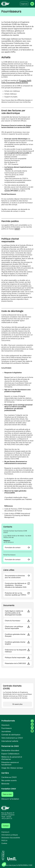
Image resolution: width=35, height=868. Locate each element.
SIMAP (17, 229)
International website (10, 741)
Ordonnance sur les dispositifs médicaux (18, 651)
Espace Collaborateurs (10, 754)
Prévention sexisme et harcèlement (10, 763)
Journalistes (6, 731)
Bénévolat (5, 784)
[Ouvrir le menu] (32, 4)
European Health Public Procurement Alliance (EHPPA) (16, 81)
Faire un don (8, 794)
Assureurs (5, 725)
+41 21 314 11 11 (7, 819)
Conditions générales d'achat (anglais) (18, 643)
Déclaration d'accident (10, 750)
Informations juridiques (10, 835)
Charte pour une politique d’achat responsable (18, 627)
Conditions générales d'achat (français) (18, 635)
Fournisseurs (7, 728)
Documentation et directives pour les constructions (15, 577)
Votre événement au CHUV (12, 738)
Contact (6, 826)
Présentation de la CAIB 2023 (18, 663)
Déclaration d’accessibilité (11, 838)
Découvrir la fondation (10, 799)
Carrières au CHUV (9, 777)
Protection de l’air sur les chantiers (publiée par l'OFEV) (18, 594)
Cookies (4, 843)
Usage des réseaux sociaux (12, 768)
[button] (17, 532)
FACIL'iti (4, 840)
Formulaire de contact (13, 547)
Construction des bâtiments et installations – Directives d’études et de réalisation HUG (18, 585)
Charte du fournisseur (18, 621)
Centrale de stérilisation (11, 735)
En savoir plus (18, 704)
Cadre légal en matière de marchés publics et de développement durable (18, 613)
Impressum (5, 832)
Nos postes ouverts (9, 780)
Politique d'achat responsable (18, 657)
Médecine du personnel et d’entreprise (12, 758)
